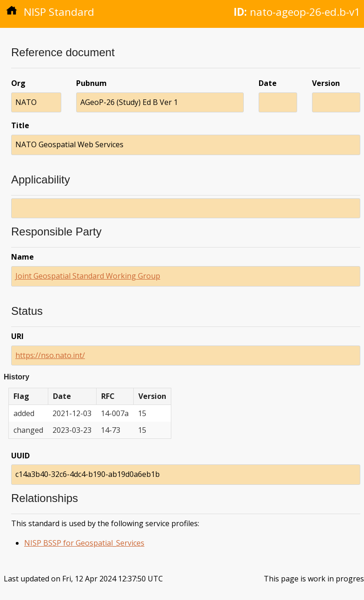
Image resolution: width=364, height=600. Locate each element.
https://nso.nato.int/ (50, 355)
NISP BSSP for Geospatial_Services (84, 543)
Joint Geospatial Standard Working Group (88, 276)
